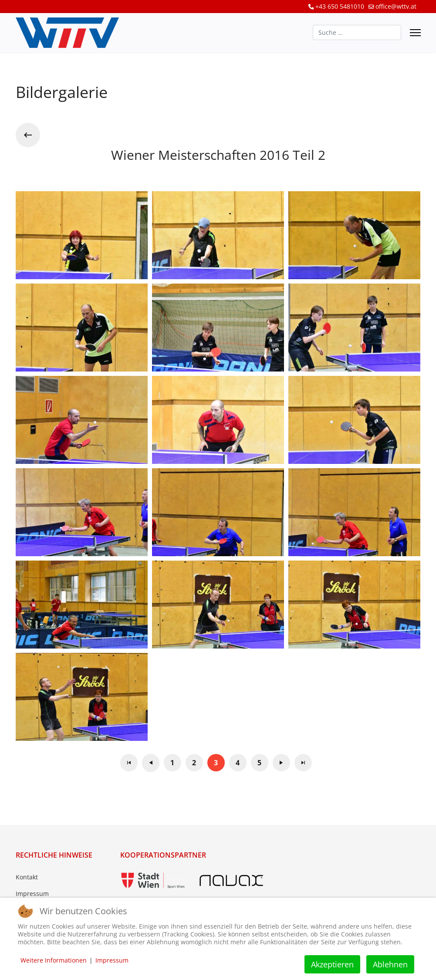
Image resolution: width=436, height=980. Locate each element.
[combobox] (357, 32)
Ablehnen (390, 964)
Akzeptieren (332, 964)
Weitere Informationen (54, 960)
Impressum (32, 894)
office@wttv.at (396, 6)
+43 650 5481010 (340, 6)
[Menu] (415, 33)
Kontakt (27, 877)
